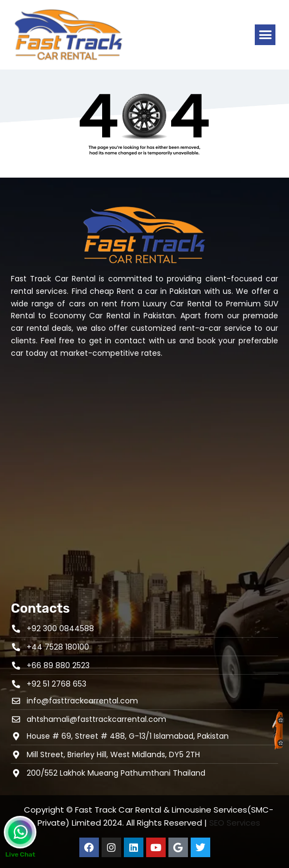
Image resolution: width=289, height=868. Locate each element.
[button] (265, 35)
